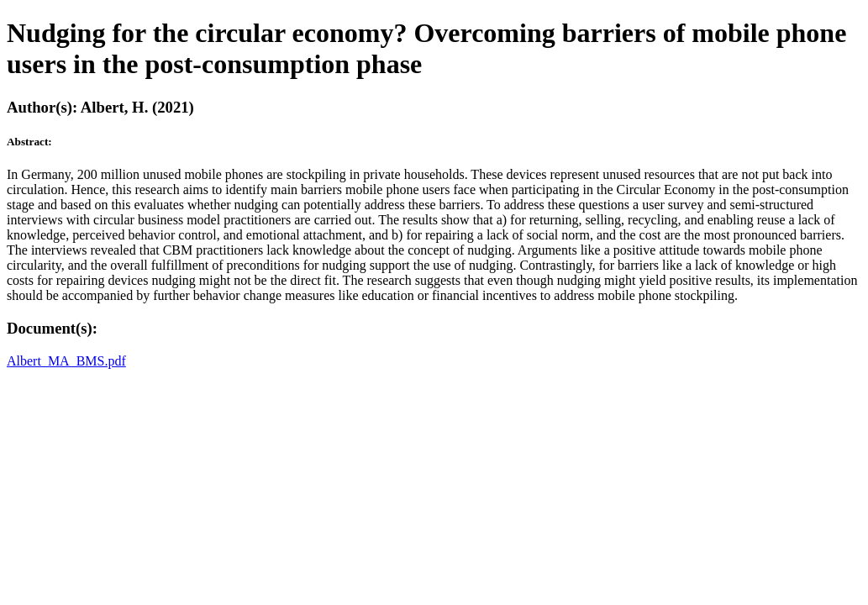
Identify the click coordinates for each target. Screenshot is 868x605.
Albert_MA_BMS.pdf (66, 361)
